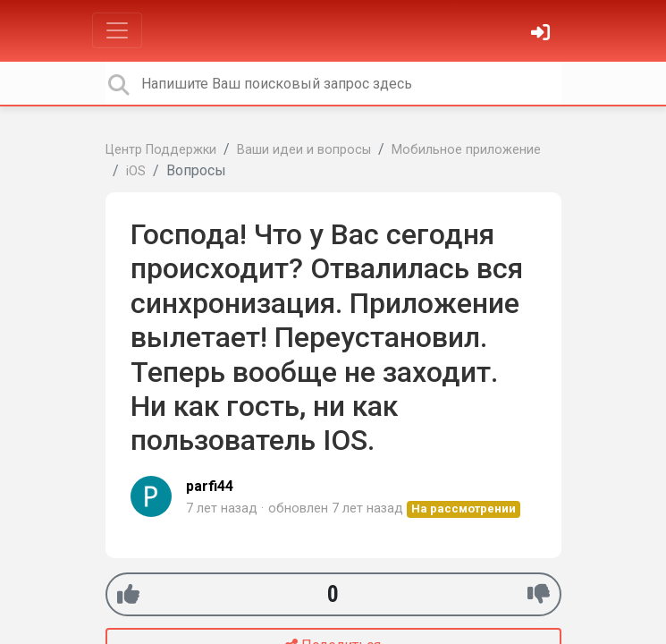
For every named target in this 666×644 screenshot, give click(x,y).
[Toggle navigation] (117, 30)
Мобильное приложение (466, 150)
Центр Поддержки (161, 150)
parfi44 (210, 486)
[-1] (539, 594)
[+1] (128, 594)
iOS (136, 171)
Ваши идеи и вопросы (304, 150)
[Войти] (543, 34)
